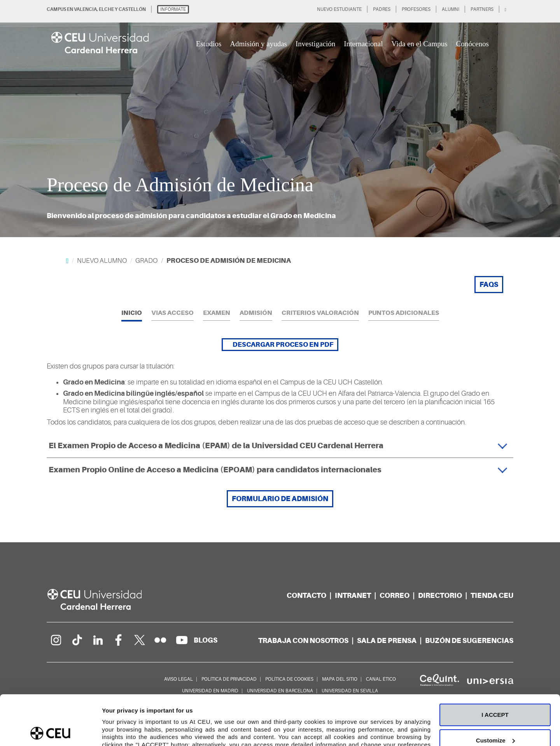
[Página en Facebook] (119, 640)
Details (112, 731)
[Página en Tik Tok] (77, 640)
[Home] (67, 261)
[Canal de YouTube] (182, 640)
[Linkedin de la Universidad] (98, 640)
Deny (495, 716)
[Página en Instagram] (56, 640)
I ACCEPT (495, 665)
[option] (280, 119)
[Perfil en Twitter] (140, 640)
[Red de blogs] (206, 640)
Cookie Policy (133, 710)
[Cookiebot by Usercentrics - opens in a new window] (50, 731)
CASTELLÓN (132, 9)
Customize (495, 690)
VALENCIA (85, 9)
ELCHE (106, 9)
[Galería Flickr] (161, 640)
